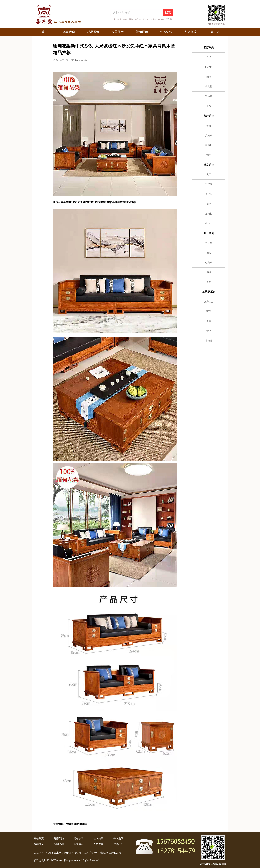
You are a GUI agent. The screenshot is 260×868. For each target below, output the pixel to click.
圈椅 (131, 19)
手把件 (209, 341)
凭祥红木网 (73, 824)
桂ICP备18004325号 (110, 853)
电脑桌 (209, 263)
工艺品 (169, 19)
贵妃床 (209, 194)
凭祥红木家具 (107, 202)
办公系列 (209, 233)
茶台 (209, 106)
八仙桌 (209, 135)
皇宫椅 (138, 19)
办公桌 (209, 243)
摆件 (209, 331)
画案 (209, 253)
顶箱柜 (146, 19)
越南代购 (59, 838)
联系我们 (118, 844)
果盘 (209, 321)
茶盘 (209, 311)
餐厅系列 (209, 116)
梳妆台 (209, 223)
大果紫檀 (83, 202)
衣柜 (209, 204)
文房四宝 (209, 302)
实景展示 (79, 844)
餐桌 (119, 19)
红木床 (161, 19)
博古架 (153, 19)
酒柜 (209, 155)
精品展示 (79, 838)
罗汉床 (209, 184)
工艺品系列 (209, 292)
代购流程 (59, 844)
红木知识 (98, 838)
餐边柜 (209, 145)
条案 (209, 282)
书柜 (125, 19)
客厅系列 (209, 47)
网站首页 (39, 838)
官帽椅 (209, 96)
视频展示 (39, 844)
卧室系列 (209, 165)
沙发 (114, 19)
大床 (209, 175)
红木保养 (98, 844)
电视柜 (209, 67)
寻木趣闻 (118, 838)
